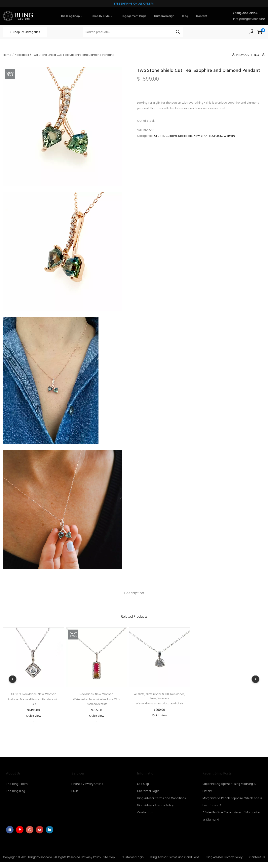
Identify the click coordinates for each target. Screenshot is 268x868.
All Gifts (159, 136)
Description (134, 593)
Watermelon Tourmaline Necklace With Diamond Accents (96, 702)
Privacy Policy (92, 857)
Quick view (34, 716)
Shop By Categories (26, 32)
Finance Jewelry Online (87, 784)
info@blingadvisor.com (249, 19)
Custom (171, 136)
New (197, 136)
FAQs (75, 791)
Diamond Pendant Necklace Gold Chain (159, 704)
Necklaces (22, 55)
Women (229, 136)
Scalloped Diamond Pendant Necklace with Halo (33, 702)
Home (7, 55)
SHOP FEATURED (212, 136)
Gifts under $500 (157, 694)
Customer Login (148, 791)
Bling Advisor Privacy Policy (155, 805)
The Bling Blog (16, 791)
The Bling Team (17, 784)
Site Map (143, 784)
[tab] (134, 593)
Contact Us (145, 813)
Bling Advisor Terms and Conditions (161, 798)
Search (178, 32)
